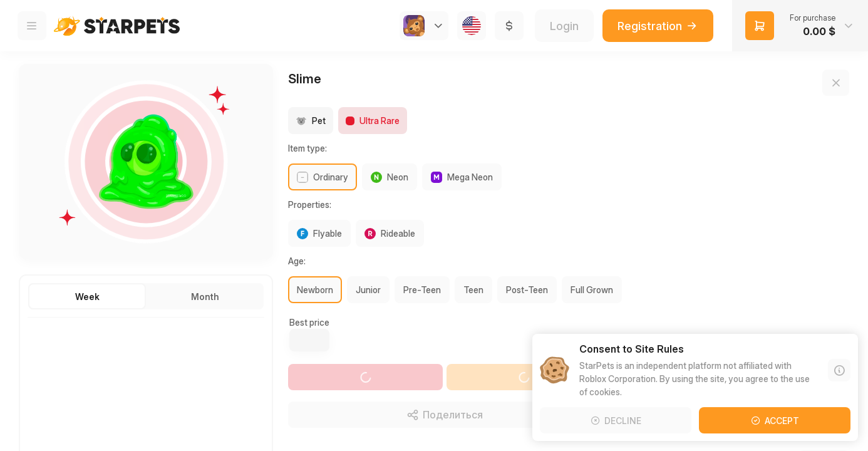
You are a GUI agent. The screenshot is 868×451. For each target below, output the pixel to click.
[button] (800, 26)
